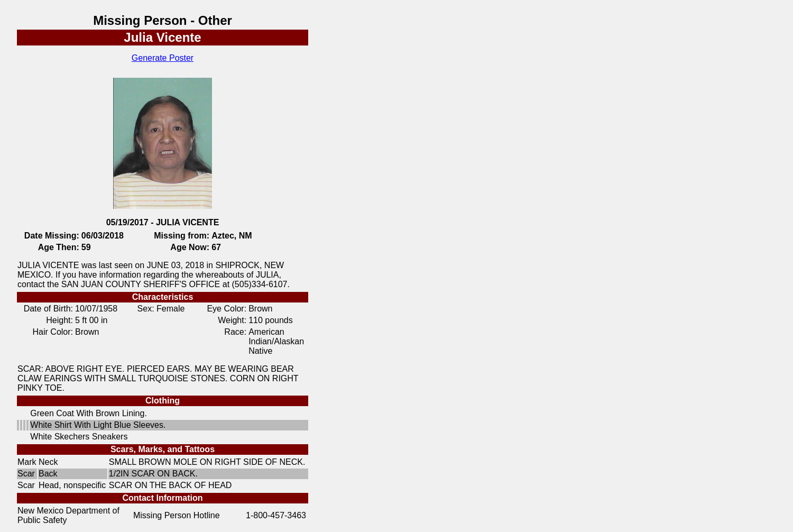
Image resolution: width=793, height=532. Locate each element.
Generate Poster (163, 58)
